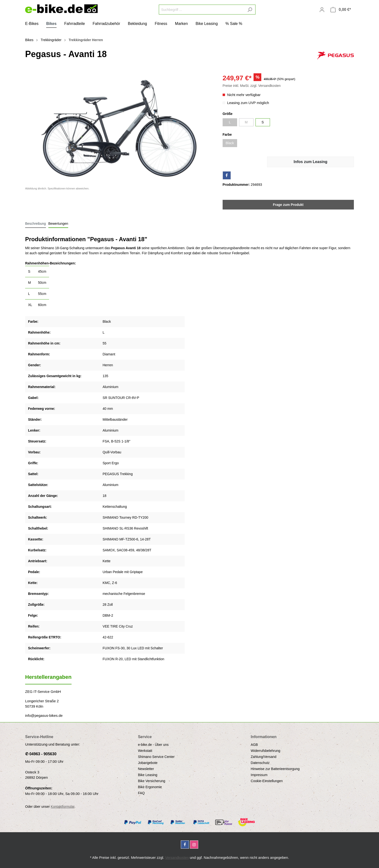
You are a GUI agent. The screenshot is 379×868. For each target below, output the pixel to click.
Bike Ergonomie (150, 787)
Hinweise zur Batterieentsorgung (275, 769)
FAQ (141, 793)
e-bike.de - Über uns (153, 745)
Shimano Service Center (156, 757)
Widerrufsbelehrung (265, 751)
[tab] (36, 224)
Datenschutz (260, 763)
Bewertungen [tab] (58, 224)
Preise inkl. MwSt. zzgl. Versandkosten (252, 86)
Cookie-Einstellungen (267, 781)
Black (230, 143)
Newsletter (146, 769)
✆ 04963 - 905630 (41, 754)
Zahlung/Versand (263, 757)
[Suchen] (250, 10)
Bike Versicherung (152, 781)
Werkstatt (145, 751)
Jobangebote (148, 763)
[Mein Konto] (322, 10)
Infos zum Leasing (311, 162)
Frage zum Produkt (288, 205)
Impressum (259, 775)
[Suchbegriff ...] (202, 10)
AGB (254, 745)
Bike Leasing (148, 775)
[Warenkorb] (341, 10)
